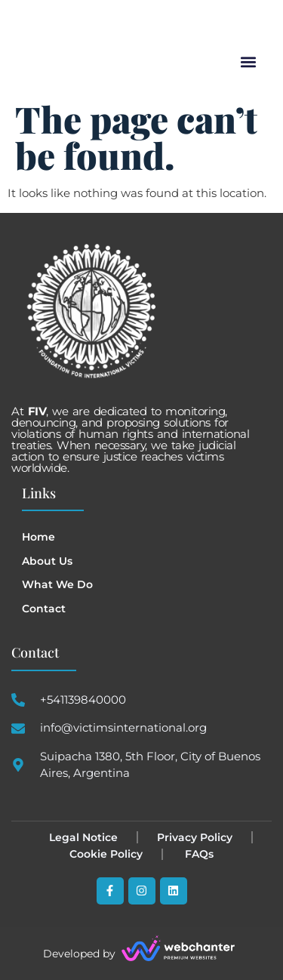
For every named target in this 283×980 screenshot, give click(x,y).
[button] (248, 62)
